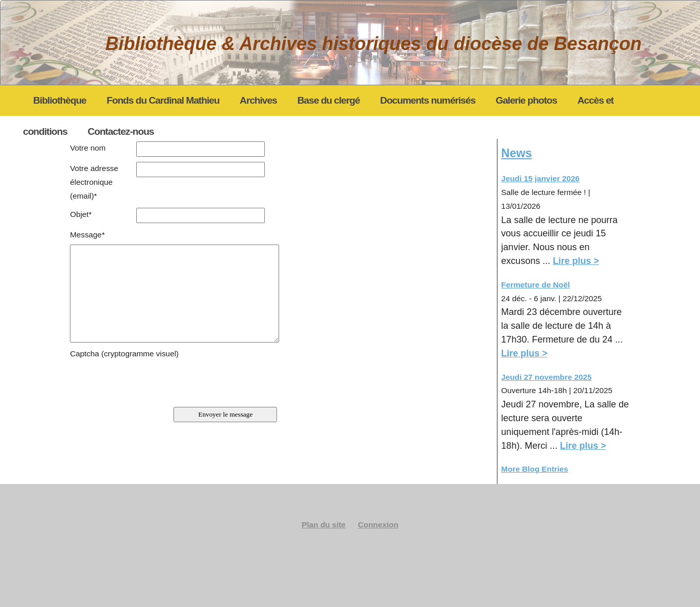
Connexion (378, 525)
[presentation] (147, 381)
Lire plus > (576, 261)
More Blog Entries (534, 469)
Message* (87, 235)
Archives (258, 100)
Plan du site (323, 525)
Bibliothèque (60, 100)
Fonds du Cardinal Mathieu (163, 100)
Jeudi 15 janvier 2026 (540, 178)
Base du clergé (329, 100)
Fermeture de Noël (535, 285)
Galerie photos (527, 100)
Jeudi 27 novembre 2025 (546, 377)
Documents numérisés (428, 100)
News (516, 153)
